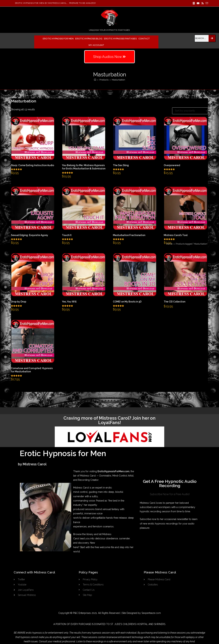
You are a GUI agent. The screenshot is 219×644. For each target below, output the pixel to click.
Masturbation (118, 80)
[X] (194, 3)
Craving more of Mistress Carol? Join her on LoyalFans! (109, 420)
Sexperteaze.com (151, 613)
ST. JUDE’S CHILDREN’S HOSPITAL (129, 624)
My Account (96, 45)
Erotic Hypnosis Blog (89, 39)
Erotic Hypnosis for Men (58, 39)
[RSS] (203, 3)
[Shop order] (190, 111)
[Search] (212, 38)
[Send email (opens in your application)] (206, 3)
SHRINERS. (160, 624)
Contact (144, 39)
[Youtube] (198, 3)
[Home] (95, 80)
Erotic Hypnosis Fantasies (120, 39)
